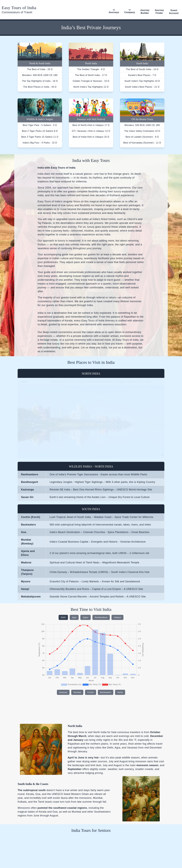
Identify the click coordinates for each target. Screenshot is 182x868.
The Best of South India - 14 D (142, 69)
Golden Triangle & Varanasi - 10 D (91, 81)
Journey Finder (159, 12)
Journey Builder (145, 12)
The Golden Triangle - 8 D (91, 69)
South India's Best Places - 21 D (142, 87)
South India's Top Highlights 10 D (142, 81)
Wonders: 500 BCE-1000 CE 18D (40, 75)
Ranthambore (101, 617)
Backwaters (106, 692)
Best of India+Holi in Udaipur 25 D (91, 137)
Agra (74, 617)
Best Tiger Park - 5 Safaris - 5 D (40, 125)
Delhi (63, 617)
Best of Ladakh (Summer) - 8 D (142, 137)
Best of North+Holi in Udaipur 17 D (91, 125)
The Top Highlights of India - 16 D (40, 81)
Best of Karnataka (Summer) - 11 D (142, 143)
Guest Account (174, 12)
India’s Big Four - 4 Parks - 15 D (40, 143)
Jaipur (86, 617)
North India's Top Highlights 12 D (91, 87)
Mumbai (77, 692)
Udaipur (117, 617)
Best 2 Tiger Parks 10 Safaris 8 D (40, 131)
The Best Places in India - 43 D (40, 87)
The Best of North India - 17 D (91, 75)
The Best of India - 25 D (40, 69)
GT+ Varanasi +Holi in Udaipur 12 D (91, 131)
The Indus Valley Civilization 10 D (142, 131)
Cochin (91, 692)
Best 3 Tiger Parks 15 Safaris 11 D (40, 137)
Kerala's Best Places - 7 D (142, 75)
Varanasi (63, 692)
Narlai (120, 692)
